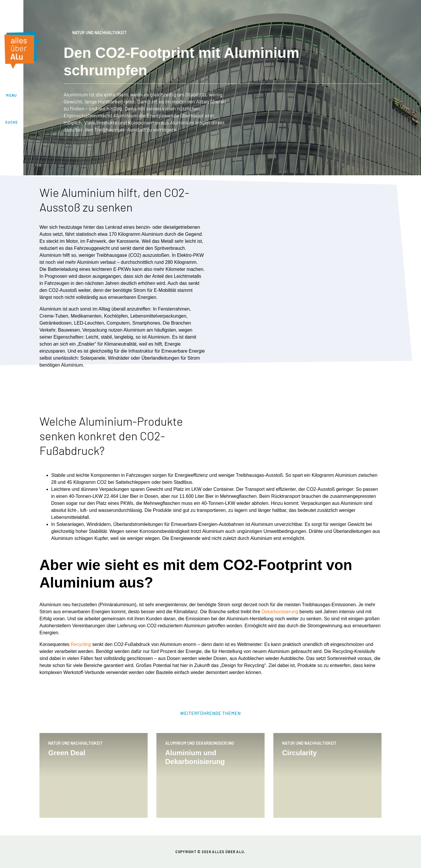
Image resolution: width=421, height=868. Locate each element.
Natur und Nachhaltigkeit (95, 33)
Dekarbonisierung (280, 612)
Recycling (81, 644)
